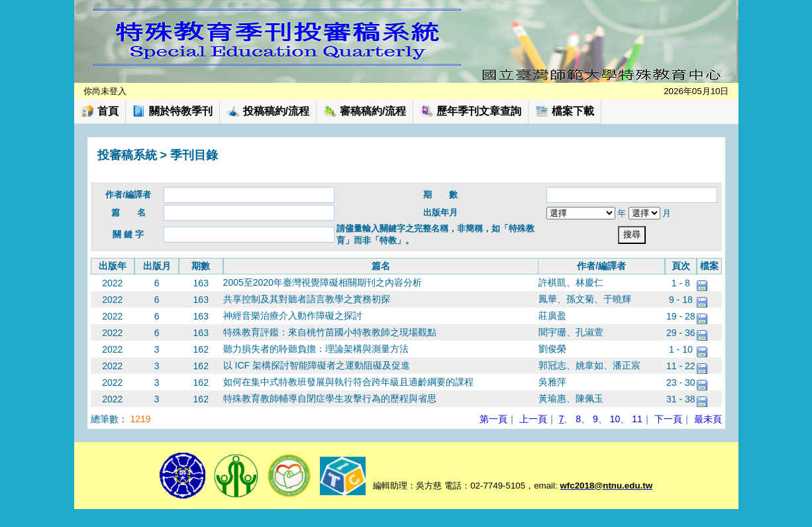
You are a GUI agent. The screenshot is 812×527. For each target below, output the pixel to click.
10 (615, 419)
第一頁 (493, 419)
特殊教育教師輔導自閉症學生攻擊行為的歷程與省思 (330, 398)
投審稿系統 (127, 155)
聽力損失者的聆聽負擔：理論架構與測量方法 (316, 349)
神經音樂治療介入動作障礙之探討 (293, 316)
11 (637, 419)
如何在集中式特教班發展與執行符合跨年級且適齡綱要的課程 (348, 382)
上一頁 (533, 419)
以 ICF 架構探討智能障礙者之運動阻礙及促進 (317, 365)
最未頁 (708, 419)
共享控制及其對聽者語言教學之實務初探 (307, 299)
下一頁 (668, 419)
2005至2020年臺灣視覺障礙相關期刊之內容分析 (323, 282)
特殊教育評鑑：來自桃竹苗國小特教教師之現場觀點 (330, 332)
